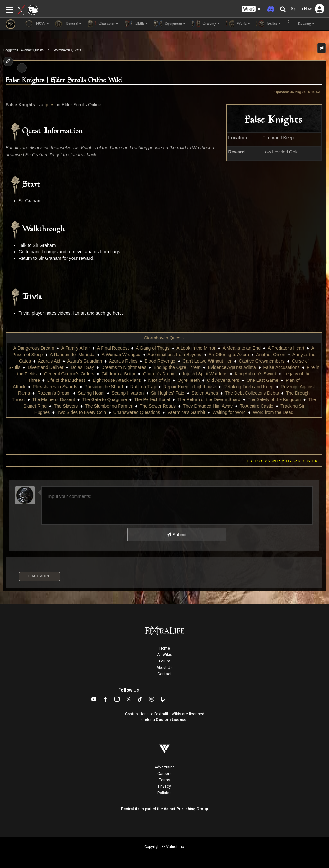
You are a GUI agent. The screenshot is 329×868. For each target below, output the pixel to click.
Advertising (165, 767)
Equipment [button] (170, 24)
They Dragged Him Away (208, 406)
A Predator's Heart (286, 348)
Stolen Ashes (205, 393)
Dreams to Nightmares (124, 367)
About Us (164, 668)
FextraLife (130, 809)
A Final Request (113, 348)
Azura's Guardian (84, 361)
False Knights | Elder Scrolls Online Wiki (64, 80)
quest (50, 105)
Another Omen (271, 355)
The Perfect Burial (152, 399)
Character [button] (103, 24)
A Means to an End (242, 348)
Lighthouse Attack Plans (117, 380)
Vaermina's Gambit (186, 412)
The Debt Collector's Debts (252, 393)
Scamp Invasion (128, 393)
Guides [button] (269, 24)
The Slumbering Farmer (109, 406)
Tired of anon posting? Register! (282, 461)
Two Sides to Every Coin (82, 412)
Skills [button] (136, 24)
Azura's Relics (123, 361)
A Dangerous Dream (34, 348)
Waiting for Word (229, 412)
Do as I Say (82, 367)
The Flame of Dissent (53, 399)
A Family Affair (76, 348)
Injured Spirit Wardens (205, 374)
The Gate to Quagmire (105, 399)
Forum (165, 661)
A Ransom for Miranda (72, 355)
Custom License (171, 720)
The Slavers (66, 406)
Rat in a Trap (143, 387)
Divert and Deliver (45, 367)
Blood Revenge (160, 361)
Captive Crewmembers (262, 361)
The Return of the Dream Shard (209, 399)
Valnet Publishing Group (186, 809)
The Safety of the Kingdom (274, 399)
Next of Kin (159, 380)
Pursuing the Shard (104, 387)
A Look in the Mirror (196, 348)
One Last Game (262, 380)
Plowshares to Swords (55, 387)
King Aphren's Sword (255, 374)
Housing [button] (301, 24)
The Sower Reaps (158, 406)
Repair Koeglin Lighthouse (190, 387)
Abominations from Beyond (174, 355)
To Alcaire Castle (256, 406)
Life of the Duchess (67, 380)
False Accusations (282, 367)
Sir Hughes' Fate (168, 393)
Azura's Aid (49, 361)
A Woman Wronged (121, 355)
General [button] (68, 24)
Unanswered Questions (137, 412)
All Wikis (165, 655)
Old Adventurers (223, 380)
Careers (164, 774)
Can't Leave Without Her (207, 361)
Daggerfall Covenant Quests (23, 50)
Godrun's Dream (159, 374)
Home (165, 648)
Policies (164, 793)
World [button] (238, 24)
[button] (251, 9)
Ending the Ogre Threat (177, 367)
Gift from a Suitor (119, 374)
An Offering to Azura (229, 355)
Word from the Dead (273, 412)
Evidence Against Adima (232, 367)
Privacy (164, 786)
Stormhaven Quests (67, 50)
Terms (165, 780)
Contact (164, 674)
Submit (177, 535)
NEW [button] (37, 24)
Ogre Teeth (189, 380)
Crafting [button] (206, 24)
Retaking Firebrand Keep (248, 387)
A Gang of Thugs (153, 348)
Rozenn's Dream (54, 393)
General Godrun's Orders (69, 374)
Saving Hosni (91, 393)
